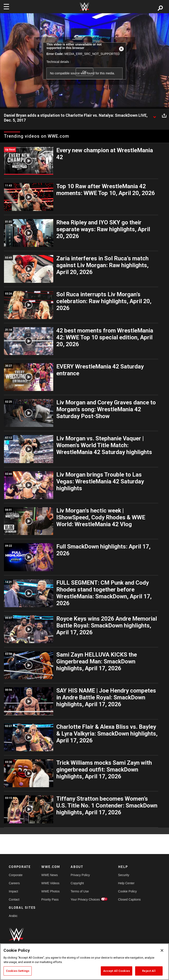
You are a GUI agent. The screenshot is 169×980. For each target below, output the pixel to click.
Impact (13, 891)
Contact (14, 899)
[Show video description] (154, 116)
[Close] (162, 950)
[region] (84, 962)
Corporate (16, 875)
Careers (14, 883)
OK (84, 72)
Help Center (126, 883)
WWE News (50, 875)
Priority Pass (50, 899)
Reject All (149, 971)
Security (124, 875)
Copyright (77, 883)
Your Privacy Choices (85, 899)
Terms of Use (80, 891)
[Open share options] (164, 116)
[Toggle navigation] (6, 7)
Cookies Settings (18, 971)
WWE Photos (51, 891)
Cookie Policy (128, 891)
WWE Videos (50, 883)
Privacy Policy (80, 875)
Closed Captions (130, 899)
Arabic (13, 916)
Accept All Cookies (117, 971)
